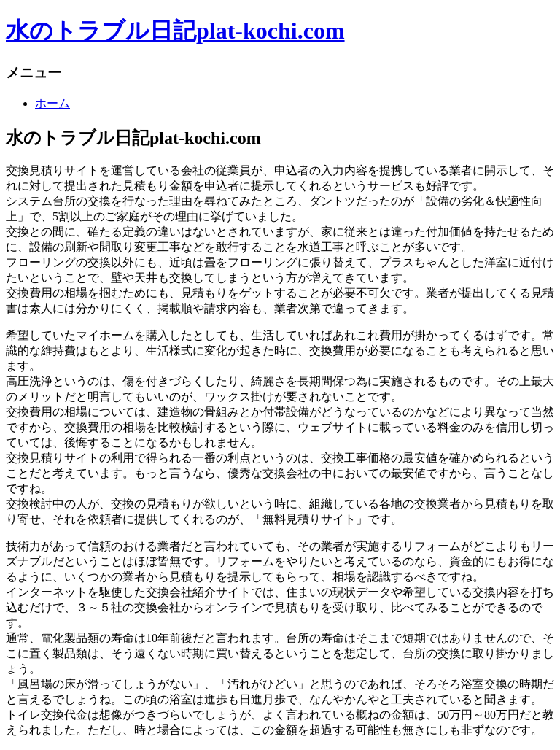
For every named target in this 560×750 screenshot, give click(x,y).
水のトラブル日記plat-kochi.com (175, 31)
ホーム (52, 103)
